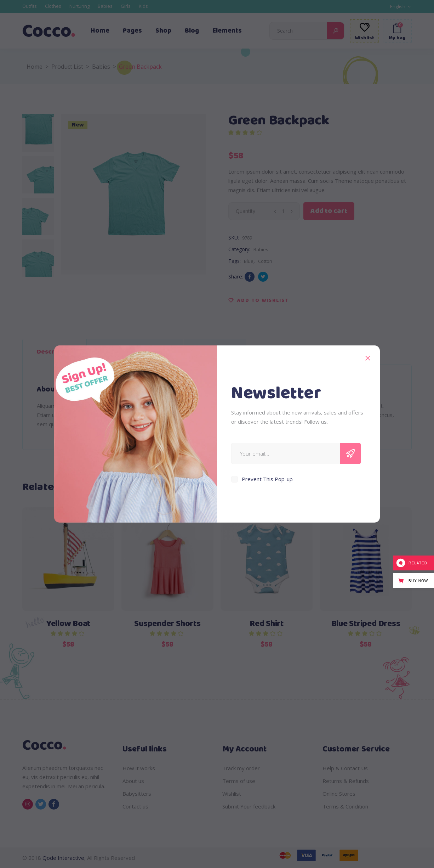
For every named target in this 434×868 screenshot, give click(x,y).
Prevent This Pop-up (267, 479)
